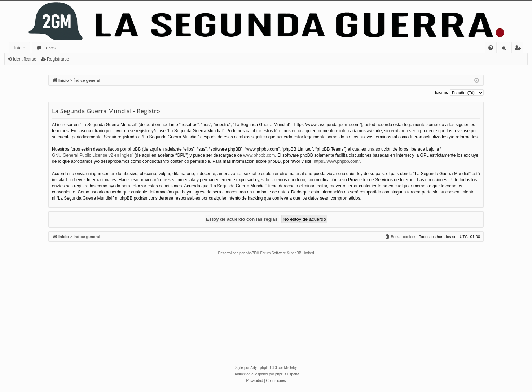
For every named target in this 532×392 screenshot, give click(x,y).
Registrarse (58, 59)
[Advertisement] (266, 311)
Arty (254, 368)
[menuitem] (491, 48)
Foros (49, 48)
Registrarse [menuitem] (519, 49)
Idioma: (441, 92)
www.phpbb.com (259, 155)
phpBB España (287, 374)
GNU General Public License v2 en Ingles (92, 155)
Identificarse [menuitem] (506, 49)
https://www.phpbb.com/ (337, 161)
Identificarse (25, 59)
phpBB (251, 253)
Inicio (19, 48)
